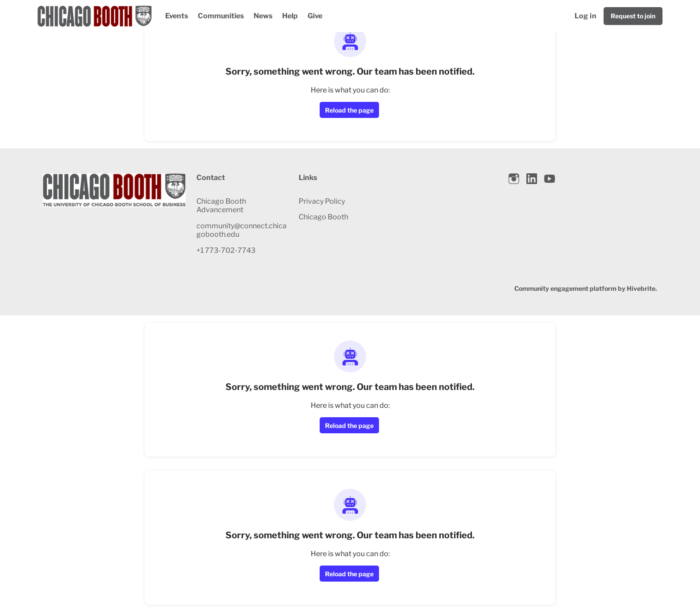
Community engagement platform (565, 288)
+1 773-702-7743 (226, 250)
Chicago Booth (323, 217)
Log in (585, 16)
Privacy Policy (322, 201)
